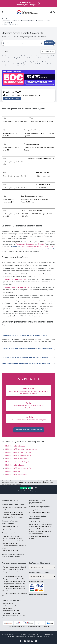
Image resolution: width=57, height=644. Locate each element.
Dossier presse (8, 604)
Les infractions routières (11, 550)
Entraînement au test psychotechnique (10, 522)
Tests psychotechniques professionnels (38, 517)
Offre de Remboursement (45, 634)
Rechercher (49, 43)
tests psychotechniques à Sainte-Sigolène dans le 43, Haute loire (23, 64)
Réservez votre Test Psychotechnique (29, 430)
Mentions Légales (8, 634)
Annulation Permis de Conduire (13, 515)
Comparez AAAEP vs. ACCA (12, 613)
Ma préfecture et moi (38, 510)
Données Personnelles (28, 634)
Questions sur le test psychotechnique (37, 502)
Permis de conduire (9, 533)
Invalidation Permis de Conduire (13, 517)
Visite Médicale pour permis (40, 507)
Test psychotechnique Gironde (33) (14, 586)
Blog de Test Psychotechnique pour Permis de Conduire (13, 556)
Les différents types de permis (13, 539)
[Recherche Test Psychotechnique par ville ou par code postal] (23, 43)
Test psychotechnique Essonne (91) (14, 581)
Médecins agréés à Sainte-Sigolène (18, 462)
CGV (17, 634)
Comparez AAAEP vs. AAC (12, 611)
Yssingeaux (20, 244)
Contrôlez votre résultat (38, 594)
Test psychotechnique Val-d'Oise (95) (15, 567)
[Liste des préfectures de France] (42, 576)
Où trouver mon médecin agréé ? (41, 512)
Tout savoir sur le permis (11, 536)
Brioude (41, 244)
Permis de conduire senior (11, 543)
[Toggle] (51, 12)
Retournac (30, 244)
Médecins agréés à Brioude (15, 446)
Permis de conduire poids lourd (13, 541)
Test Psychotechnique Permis (13, 504)
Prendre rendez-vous (12, 99)
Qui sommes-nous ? (10, 606)
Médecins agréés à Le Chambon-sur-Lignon (21, 449)
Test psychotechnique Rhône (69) (14, 579)
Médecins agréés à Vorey (14, 471)
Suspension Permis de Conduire (13, 512)
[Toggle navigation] (2, 12)
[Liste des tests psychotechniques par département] (42, 567)
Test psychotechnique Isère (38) (13, 577)
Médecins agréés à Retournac (16, 459)
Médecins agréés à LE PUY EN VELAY (19, 452)
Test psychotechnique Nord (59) (13, 569)
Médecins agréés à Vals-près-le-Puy (18, 468)
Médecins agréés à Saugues (15, 465)
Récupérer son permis (10, 500)
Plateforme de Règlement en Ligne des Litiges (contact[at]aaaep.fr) (28, 637)
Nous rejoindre (8, 608)
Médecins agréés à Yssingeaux (16, 475)
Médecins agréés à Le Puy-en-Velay (18, 456)
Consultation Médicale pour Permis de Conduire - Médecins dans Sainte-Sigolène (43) (27, 22)
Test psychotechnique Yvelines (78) (14, 584)
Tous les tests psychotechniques (14, 563)
